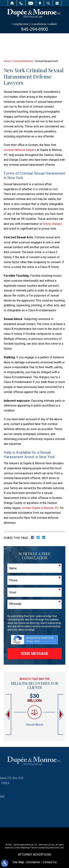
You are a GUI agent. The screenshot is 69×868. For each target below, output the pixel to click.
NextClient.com (57, 848)
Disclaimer (33, 862)
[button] (8, 715)
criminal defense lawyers (20, 150)
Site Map (18, 862)
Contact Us (50, 862)
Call (21, 3)
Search (48, 3)
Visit (40, 3)
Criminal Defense (23, 61)
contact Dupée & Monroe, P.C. (40, 508)
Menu (57, 3)
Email (31, 3)
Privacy (30, 641)
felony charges (52, 224)
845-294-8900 (35, 29)
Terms (37, 641)
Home (12, 3)
